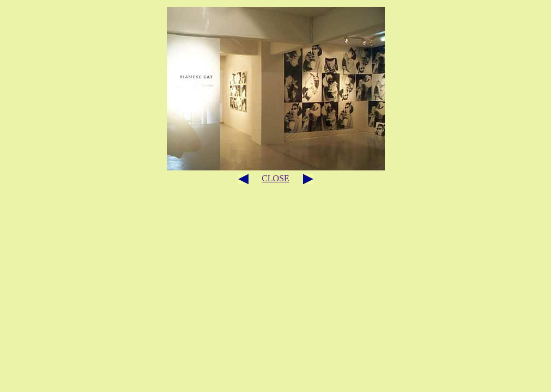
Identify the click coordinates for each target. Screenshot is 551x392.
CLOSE (275, 178)
